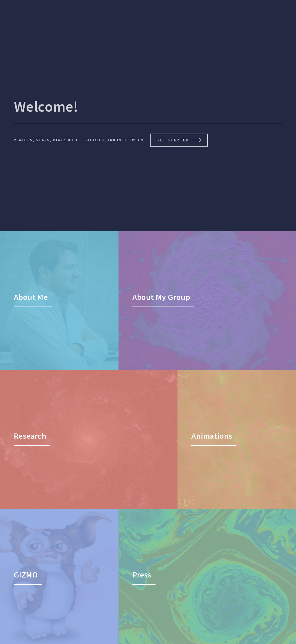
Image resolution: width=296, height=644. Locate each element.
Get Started (173, 140)
